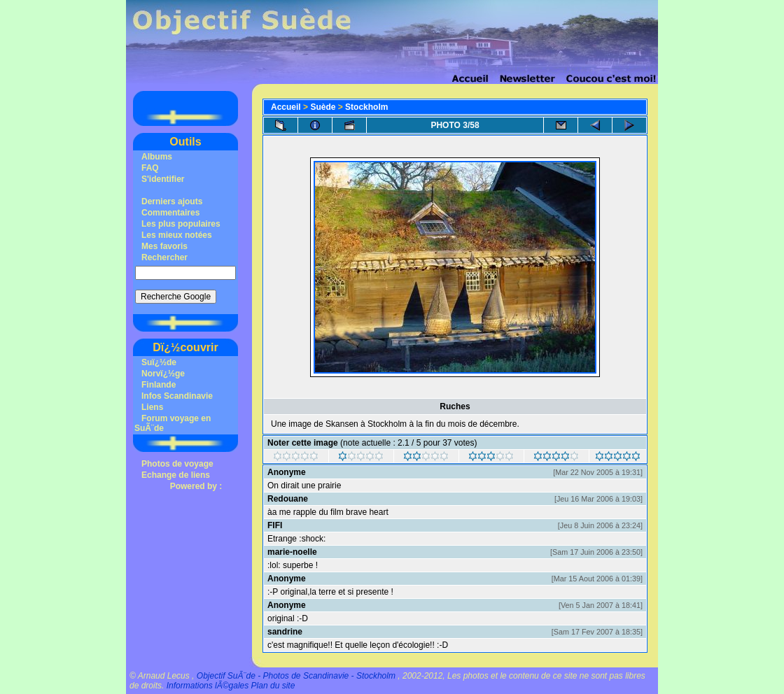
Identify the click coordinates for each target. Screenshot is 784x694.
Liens (152, 407)
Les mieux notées (177, 235)
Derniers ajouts (172, 201)
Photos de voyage (177, 464)
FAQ (150, 168)
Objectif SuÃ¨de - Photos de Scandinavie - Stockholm (296, 676)
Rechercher (164, 257)
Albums (157, 157)
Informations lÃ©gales (208, 686)
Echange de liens (176, 475)
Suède (323, 107)
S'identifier (163, 179)
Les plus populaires (181, 224)
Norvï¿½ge (163, 374)
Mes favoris (164, 246)
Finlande (159, 385)
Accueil (286, 107)
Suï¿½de (159, 362)
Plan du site (273, 686)
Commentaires (170, 213)
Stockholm (366, 107)
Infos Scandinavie (177, 396)
